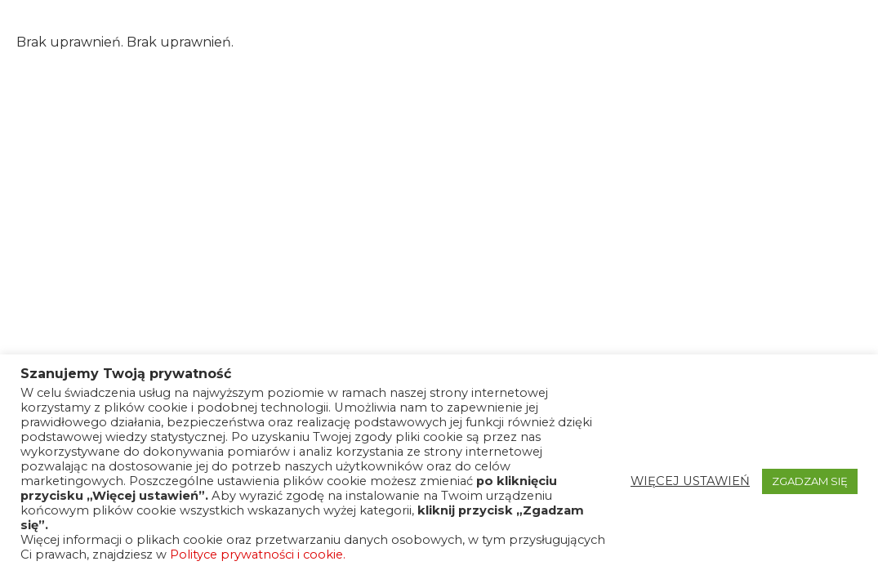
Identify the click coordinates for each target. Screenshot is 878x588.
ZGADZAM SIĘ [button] (810, 481)
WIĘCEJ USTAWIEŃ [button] (690, 481)
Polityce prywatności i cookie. (258, 555)
